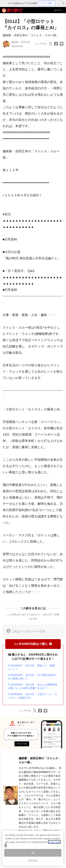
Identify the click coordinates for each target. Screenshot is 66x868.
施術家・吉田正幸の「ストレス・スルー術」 (31, 35)
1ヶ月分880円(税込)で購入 (33, 644)
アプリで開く (47, 3)
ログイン (58, 10)
